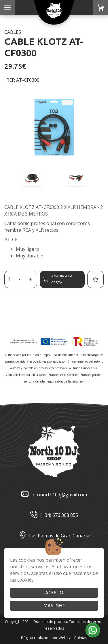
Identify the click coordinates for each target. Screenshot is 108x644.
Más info (54, 606)
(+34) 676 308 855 (54, 515)
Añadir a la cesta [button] (57, 279)
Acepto (54, 593)
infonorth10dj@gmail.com (54, 495)
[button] (93, 630)
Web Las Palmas (73, 638)
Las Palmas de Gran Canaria (54, 536)
